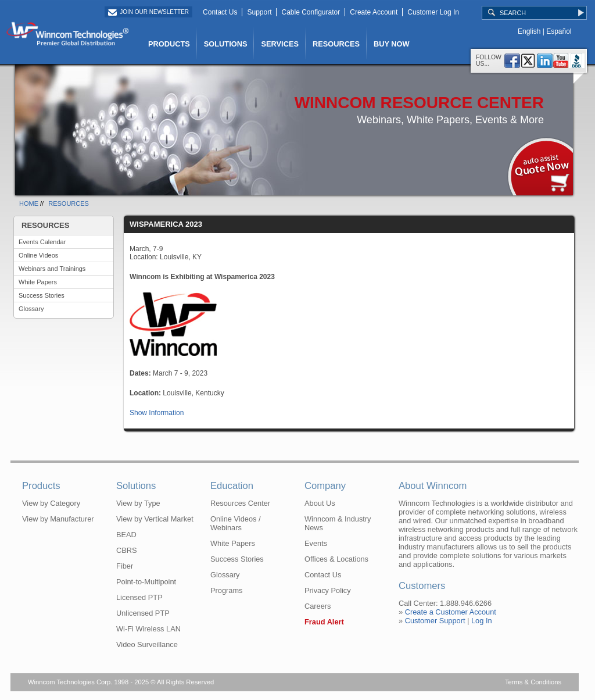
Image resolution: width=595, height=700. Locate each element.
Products (41, 486)
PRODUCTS (169, 44)
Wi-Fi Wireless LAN (148, 629)
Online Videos (38, 255)
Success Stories (42, 295)
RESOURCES (336, 44)
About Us (320, 503)
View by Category (51, 503)
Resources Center (240, 503)
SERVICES (279, 44)
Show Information (157, 413)
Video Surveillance (147, 644)
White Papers (38, 282)
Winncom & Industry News (338, 523)
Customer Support (435, 621)
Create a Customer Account (451, 612)
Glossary (31, 309)
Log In (482, 621)
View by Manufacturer (58, 519)
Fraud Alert (324, 622)
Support (259, 12)
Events (316, 543)
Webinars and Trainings (52, 269)
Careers (318, 606)
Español (559, 31)
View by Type (138, 503)
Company (325, 486)
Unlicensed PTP (143, 613)
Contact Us (220, 12)
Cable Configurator (311, 12)
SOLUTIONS (226, 44)
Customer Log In (433, 12)
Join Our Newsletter (154, 12)
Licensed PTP (139, 597)
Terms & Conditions (533, 682)
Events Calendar (42, 242)
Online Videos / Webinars (236, 523)
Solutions (136, 486)
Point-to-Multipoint (146, 582)
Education (232, 486)
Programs (226, 590)
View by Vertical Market (155, 519)
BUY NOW (392, 44)
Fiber (125, 566)
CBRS (127, 550)
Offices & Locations (336, 559)
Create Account (374, 12)
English (529, 31)
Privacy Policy (328, 590)
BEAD (126, 535)
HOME (29, 203)
